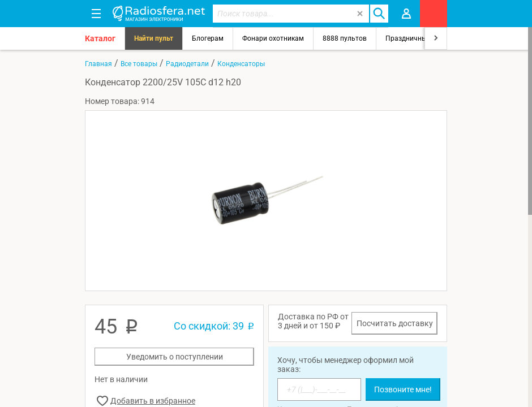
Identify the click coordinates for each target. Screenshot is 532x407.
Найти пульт (154, 38)
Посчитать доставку (395, 323)
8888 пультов (345, 38)
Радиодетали (187, 64)
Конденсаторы (241, 64)
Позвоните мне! (403, 389)
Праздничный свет (416, 38)
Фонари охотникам (273, 38)
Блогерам (208, 38)
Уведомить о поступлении (175, 357)
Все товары (139, 64)
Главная (98, 64)
